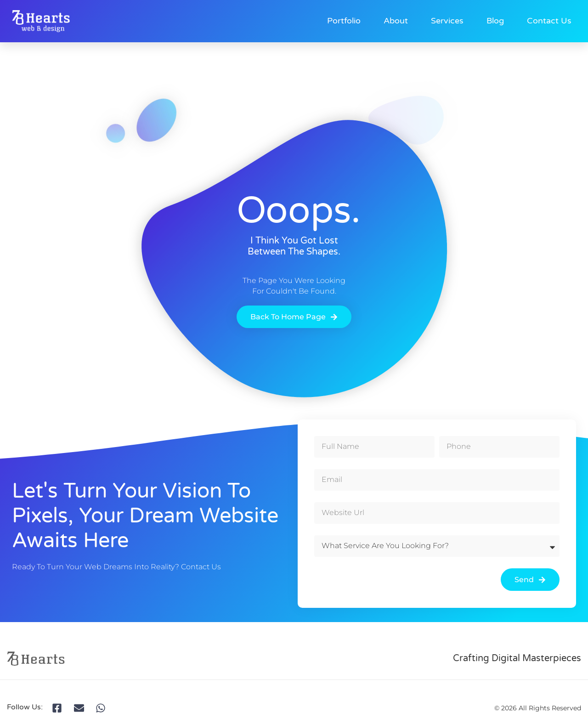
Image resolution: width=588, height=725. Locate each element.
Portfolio (344, 21)
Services (447, 21)
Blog (495, 21)
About (396, 21)
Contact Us (549, 21)
